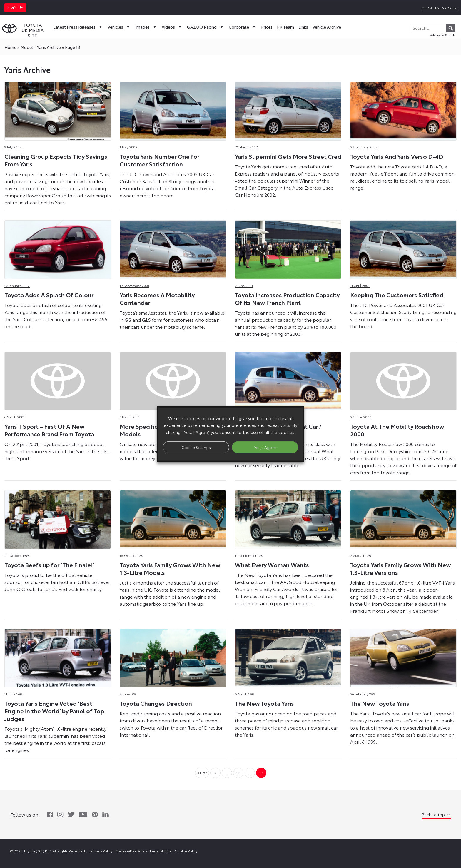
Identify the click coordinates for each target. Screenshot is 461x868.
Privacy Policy (102, 851)
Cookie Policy (186, 851)
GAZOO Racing (206, 27)
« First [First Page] (202, 773)
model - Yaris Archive (41, 47)
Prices (267, 27)
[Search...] (433, 28)
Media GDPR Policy (131, 851)
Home (10, 47)
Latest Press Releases (78, 27)
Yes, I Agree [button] (265, 447)
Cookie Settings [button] (196, 447)
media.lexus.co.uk (439, 8)
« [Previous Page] (215, 773)
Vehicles (119, 27)
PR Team (285, 27)
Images (146, 27)
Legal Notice (161, 851)
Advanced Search (443, 35)
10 (238, 773)
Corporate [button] (243, 27)
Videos (172, 27)
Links (303, 27)
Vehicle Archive (327, 27)
